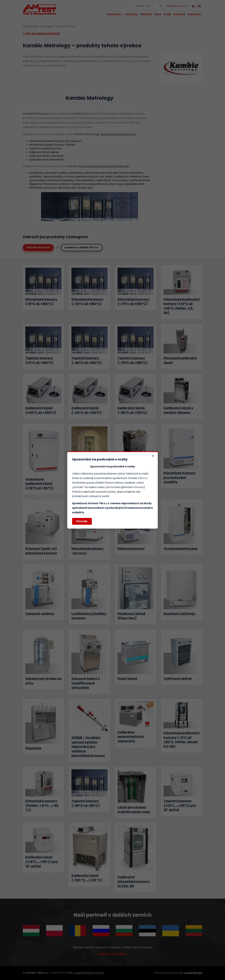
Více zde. (82, 521)
